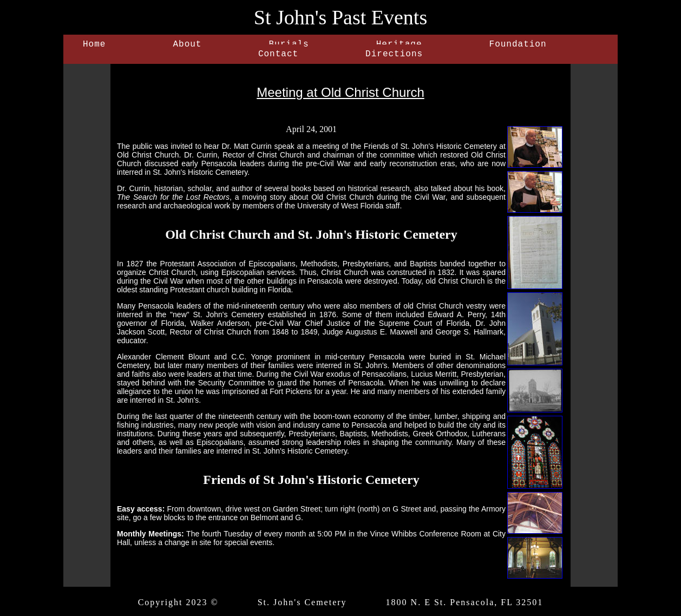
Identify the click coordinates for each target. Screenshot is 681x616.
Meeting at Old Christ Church (340, 97)
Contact (278, 57)
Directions (394, 57)
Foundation (518, 45)
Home (94, 45)
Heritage (399, 45)
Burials (289, 45)
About (187, 45)
